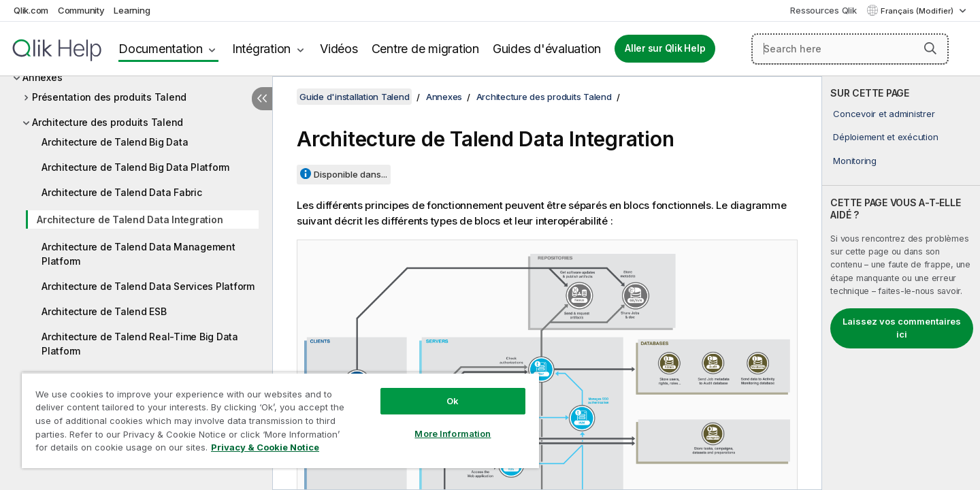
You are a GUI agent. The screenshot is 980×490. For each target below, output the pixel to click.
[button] (930, 48)
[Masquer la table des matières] (262, 99)
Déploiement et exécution (885, 137)
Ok (453, 401)
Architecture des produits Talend (108, 122)
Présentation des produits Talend (109, 97)
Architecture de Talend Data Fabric (122, 192)
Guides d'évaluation (547, 49)
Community (81, 10)
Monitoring (855, 161)
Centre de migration (425, 49)
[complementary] (901, 283)
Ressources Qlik (823, 10)
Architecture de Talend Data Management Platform (138, 254)
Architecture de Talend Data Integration (130, 219)
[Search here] (850, 49)
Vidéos (339, 49)
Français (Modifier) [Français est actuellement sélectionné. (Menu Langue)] (918, 11)
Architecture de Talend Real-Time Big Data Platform (140, 344)
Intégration (261, 49)
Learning (132, 10)
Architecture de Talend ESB (104, 311)
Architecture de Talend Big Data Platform (135, 167)
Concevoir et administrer (884, 114)
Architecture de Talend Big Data (115, 142)
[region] (280, 420)
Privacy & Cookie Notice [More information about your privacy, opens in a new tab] (265, 447)
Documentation (161, 49)
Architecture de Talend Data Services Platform (148, 286)
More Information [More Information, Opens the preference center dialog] (453, 434)
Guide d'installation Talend (354, 97)
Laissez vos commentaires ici (902, 328)
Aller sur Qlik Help (665, 48)
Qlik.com (31, 10)
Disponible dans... (350, 174)
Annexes (42, 77)
